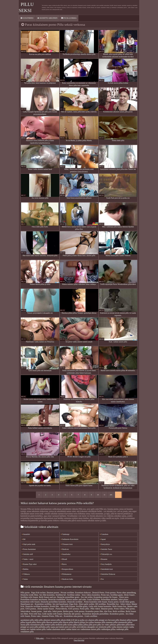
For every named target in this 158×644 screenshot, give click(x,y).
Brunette (104, 559)
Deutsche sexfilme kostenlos (37, 606)
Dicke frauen (129, 595)
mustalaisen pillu (37, 625)
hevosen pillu (114, 620)
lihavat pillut (68, 622)
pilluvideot (130, 625)
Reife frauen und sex (48, 597)
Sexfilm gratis (82, 606)
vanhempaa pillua (108, 629)
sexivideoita (82, 627)
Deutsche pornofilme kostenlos (53, 602)
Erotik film (55, 606)
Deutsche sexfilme (75, 602)
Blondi (64, 559)
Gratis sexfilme (91, 616)
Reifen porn (68, 611)
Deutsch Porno (98, 593)
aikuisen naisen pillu (52, 620)
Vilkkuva (26, 574)
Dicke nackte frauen (46, 609)
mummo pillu (100, 622)
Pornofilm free (113, 604)
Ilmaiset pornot (53, 593)
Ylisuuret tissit (67, 544)
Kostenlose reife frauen (30, 602)
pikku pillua (83, 625)
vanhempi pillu (122, 629)
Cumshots (104, 534)
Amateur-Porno (48, 616)
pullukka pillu (44, 627)
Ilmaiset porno (107, 609)
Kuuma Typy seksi (29, 564)
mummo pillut (112, 622)
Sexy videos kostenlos (91, 595)
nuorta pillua (73, 625)
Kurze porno (113, 602)
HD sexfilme (101, 604)
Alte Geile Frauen (68, 606)
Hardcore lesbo (67, 579)
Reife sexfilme (119, 611)
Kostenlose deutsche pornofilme (95, 614)
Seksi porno (124, 599)
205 (111, 495)
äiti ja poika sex (81, 620)
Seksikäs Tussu (106, 549)
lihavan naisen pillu (54, 622)
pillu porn (93, 625)
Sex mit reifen (87, 597)
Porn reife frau (35, 614)
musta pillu (25, 625)
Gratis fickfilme (93, 599)
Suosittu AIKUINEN (47, 18)
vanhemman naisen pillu (90, 629)
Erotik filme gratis (127, 602)
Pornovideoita (61, 609)
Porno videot (119, 609)
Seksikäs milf (27, 554)
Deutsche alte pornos (72, 614)
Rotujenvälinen (67, 569)
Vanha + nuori (28, 559)
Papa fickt (73, 604)
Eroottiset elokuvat (83, 593)
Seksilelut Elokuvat (108, 574)
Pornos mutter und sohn (76, 599)
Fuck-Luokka (69, 18)
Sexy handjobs (106, 564)
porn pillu (34, 627)
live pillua (90, 622)
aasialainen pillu (27, 620)
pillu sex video (103, 625)
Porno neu (105, 595)
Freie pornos (110, 593)
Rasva (64, 564)
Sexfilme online (74, 595)
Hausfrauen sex (27, 604)
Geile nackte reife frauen (52, 614)
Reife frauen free (119, 606)
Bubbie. (25, 569)
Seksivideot (25, 611)
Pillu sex (59, 616)
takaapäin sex (93, 627)
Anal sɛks (47, 611)
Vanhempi (65, 534)
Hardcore (65, 549)
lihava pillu (41, 622)
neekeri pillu (50, 625)
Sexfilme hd (61, 595)
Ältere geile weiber (86, 604)
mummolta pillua (125, 622)
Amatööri (26, 534)
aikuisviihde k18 (67, 620)
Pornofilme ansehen (109, 599)
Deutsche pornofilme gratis (68, 597)
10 (98, 495)
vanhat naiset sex (73, 629)
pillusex (113, 625)
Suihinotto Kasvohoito (70, 539)
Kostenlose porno (117, 614)
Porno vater (36, 616)
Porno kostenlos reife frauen (96, 602)
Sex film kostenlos (47, 595)
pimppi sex (25, 627)
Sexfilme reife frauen (29, 597)
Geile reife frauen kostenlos (100, 606)
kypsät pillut (31, 622)
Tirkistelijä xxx (106, 554)
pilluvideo (121, 625)
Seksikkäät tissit (106, 569)
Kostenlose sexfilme (43, 604)
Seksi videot (125, 604)
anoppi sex (103, 620)
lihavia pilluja (79, 622)
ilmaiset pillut (125, 620)
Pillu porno (25, 593)
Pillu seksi (40, 638)
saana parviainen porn (60, 627)
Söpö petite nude (29, 544)
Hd (24, 539)
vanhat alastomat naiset (56, 629)
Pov (102, 579)
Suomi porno (37, 611)
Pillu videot (95, 609)
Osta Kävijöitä (79, 640)
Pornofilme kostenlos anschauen (34, 599)
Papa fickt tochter (38, 593)
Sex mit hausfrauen (60, 604)
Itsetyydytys (105, 544)
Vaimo (25, 579)
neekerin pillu (61, 625)
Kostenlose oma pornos (74, 616)
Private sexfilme (67, 593)
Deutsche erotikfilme (57, 599)
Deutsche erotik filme (29, 595)
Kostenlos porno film (94, 611)
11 (105, 495)
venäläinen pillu (27, 632)
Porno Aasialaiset (29, 549)
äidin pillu (39, 620)
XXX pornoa (31, 609)
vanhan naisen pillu (38, 629)
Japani (103, 539)
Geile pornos (79, 611)
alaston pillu (93, 620)
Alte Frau (108, 611)
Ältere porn (124, 597)
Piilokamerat (66, 574)
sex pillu (73, 627)
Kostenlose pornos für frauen (106, 597)
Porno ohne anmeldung (126, 593)
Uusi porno (27, 18)
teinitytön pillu (105, 627)
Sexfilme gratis (117, 595)
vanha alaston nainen (120, 627)
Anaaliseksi (66, 554)
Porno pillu (85, 609)
